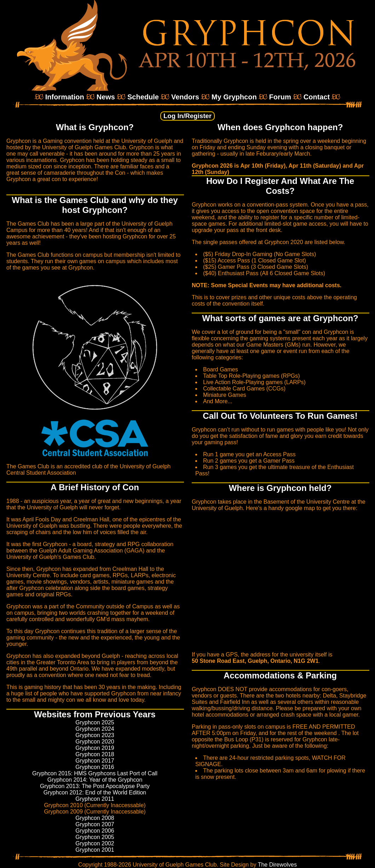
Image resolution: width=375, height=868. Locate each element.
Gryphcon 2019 (95, 748)
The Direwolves (277, 865)
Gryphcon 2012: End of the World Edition (95, 792)
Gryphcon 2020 (95, 742)
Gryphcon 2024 (95, 729)
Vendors (185, 97)
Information (65, 97)
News (106, 97)
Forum (280, 97)
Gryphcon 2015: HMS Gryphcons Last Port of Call (95, 773)
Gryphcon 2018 (95, 754)
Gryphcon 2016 (95, 767)
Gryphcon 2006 (95, 831)
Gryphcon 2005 (95, 837)
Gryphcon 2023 (95, 735)
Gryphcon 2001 (95, 850)
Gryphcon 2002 (95, 843)
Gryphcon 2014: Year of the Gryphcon (95, 780)
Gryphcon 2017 (95, 761)
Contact (317, 97)
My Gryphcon (234, 97)
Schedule (143, 97)
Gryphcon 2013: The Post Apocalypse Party (95, 786)
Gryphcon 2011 (95, 799)
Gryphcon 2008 (95, 818)
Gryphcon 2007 (95, 824)
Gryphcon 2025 (95, 722)
